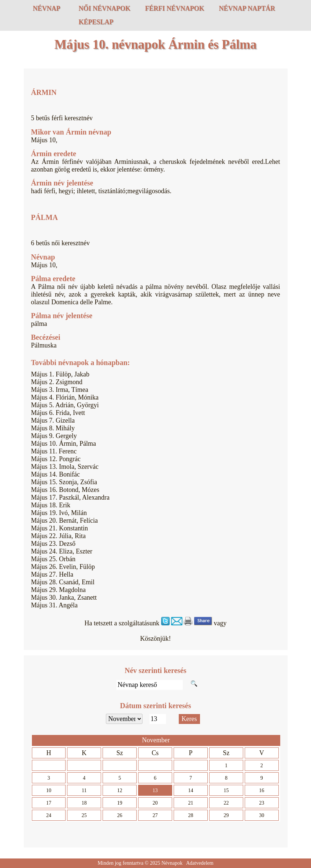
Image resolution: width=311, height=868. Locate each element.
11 (84, 790)
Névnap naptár (247, 8)
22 (226, 803)
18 (84, 803)
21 (191, 803)
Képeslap (96, 22)
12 (120, 790)
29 (226, 815)
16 (262, 790)
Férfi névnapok (175, 8)
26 (120, 815)
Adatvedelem (200, 863)
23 (262, 803)
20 (155, 803)
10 (49, 790)
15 (226, 790)
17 (49, 803)
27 (155, 815)
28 (191, 815)
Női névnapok (105, 8)
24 (49, 815)
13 (155, 790)
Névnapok (172, 863)
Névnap (47, 8)
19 (120, 803)
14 (191, 790)
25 (84, 815)
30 (262, 815)
